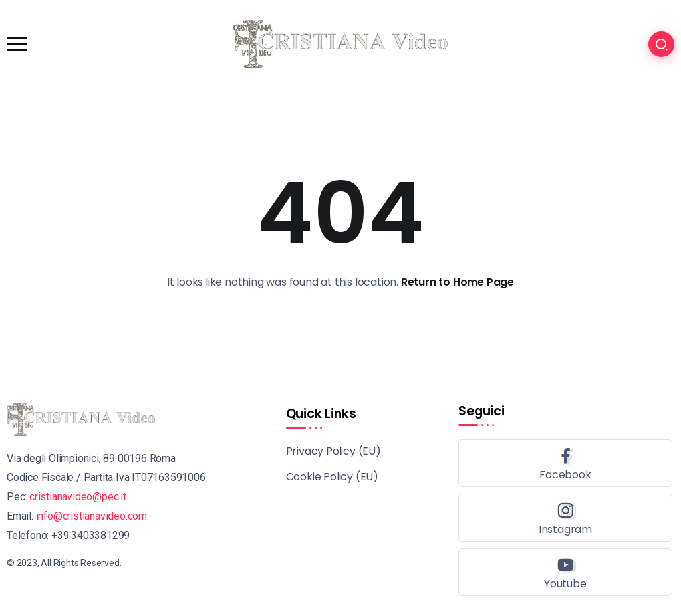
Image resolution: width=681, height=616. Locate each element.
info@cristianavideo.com (91, 516)
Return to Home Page (458, 282)
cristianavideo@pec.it (78, 497)
